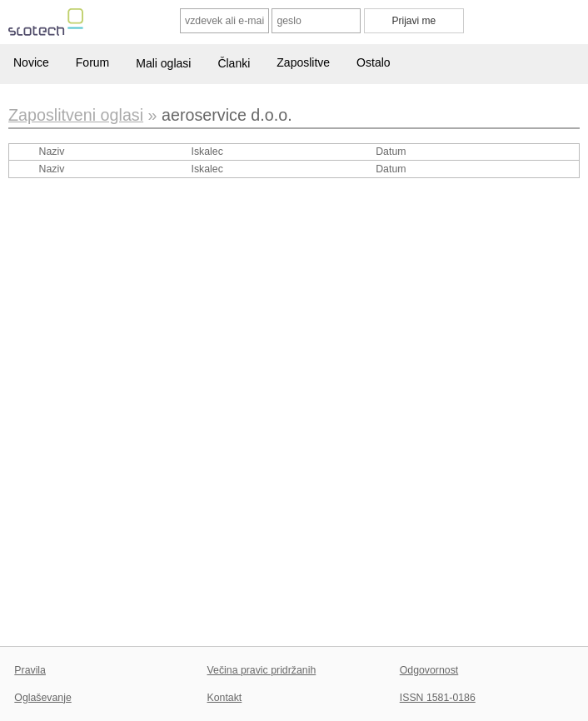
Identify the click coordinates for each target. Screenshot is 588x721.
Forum (92, 62)
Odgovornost (429, 670)
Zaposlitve (303, 62)
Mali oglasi (163, 63)
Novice (31, 62)
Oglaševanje (42, 698)
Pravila (30, 670)
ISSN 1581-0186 (438, 698)
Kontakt (225, 698)
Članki (234, 63)
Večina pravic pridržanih (262, 670)
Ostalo (373, 62)
